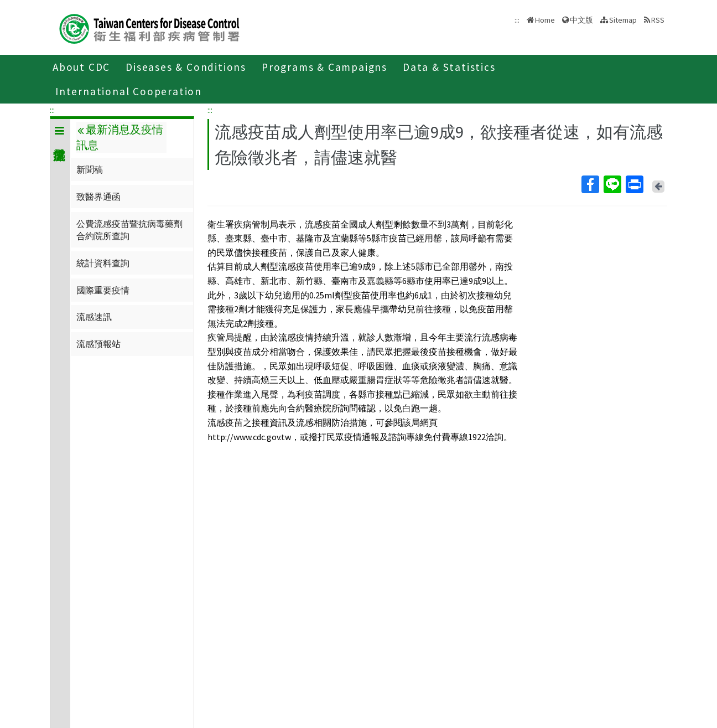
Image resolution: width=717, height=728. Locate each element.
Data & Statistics (449, 67)
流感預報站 (98, 344)
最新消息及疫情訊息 (119, 137)
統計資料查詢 (103, 263)
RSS (658, 20)
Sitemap (623, 20)
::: (52, 110)
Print (634, 184)
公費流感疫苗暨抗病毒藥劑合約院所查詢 (129, 230)
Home (545, 20)
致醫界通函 (98, 197)
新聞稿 (90, 169)
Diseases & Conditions (186, 67)
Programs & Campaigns (324, 67)
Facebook (590, 184)
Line (612, 184)
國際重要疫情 (103, 290)
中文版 (581, 20)
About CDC (81, 67)
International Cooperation (129, 91)
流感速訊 (94, 317)
